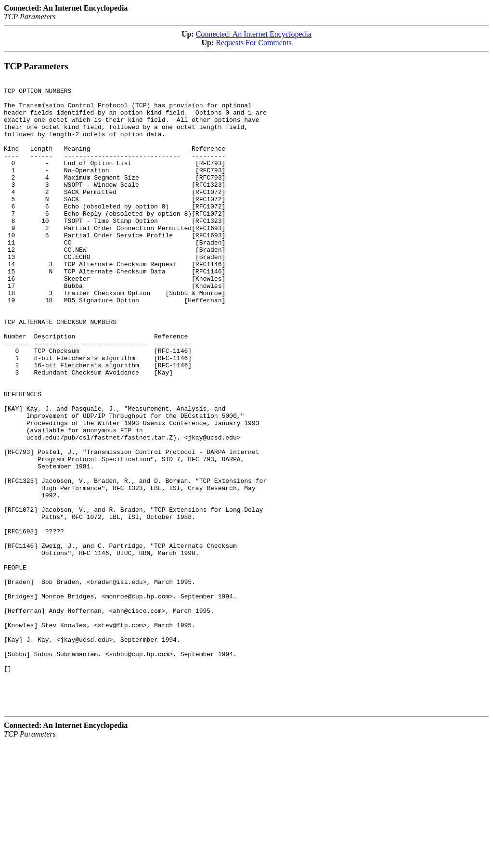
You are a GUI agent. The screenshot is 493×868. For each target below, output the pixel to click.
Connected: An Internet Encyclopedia (254, 34)
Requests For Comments (253, 43)
